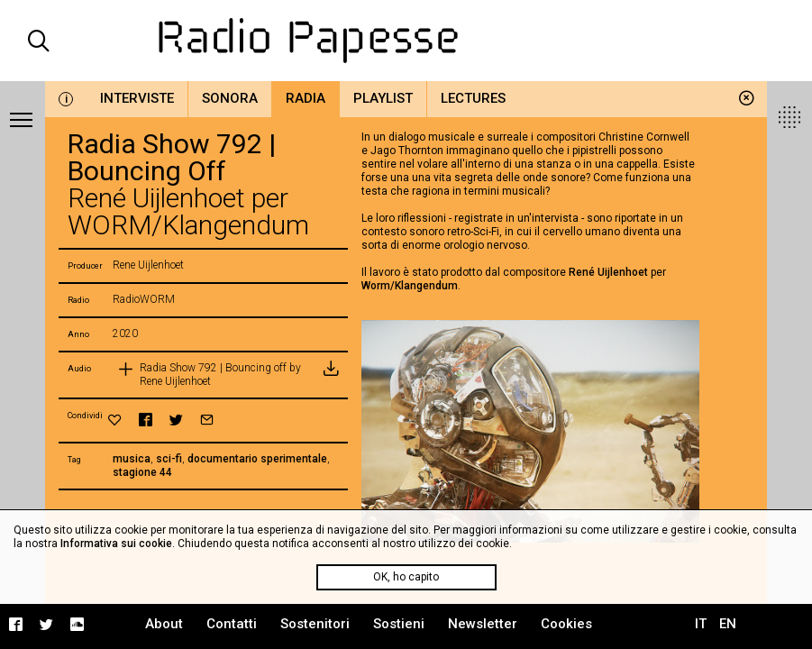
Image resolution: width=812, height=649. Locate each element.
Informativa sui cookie (116, 544)
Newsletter (483, 624)
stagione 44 (142, 472)
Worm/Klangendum (410, 286)
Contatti (232, 624)
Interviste (137, 98)
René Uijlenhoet (608, 272)
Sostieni (399, 624)
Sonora (230, 98)
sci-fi (169, 459)
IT (701, 624)
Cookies (566, 624)
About (164, 624)
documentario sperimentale (257, 459)
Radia (306, 98)
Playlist (383, 98)
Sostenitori (315, 624)
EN (728, 624)
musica (132, 459)
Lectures (473, 98)
